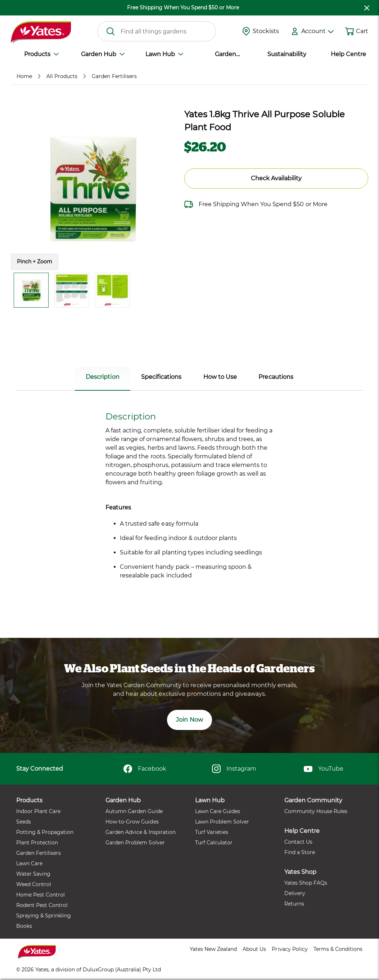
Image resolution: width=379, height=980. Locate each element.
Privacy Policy (290, 949)
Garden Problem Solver (135, 843)
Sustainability (287, 54)
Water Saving (33, 874)
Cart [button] (362, 31)
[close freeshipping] (367, 8)
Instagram (234, 769)
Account (317, 31)
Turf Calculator (214, 843)
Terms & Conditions (338, 949)
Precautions (276, 377)
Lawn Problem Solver (222, 822)
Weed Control (34, 884)
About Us (254, 949)
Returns (294, 904)
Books (24, 926)
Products (41, 54)
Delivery (295, 893)
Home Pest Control (40, 895)
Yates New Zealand (213, 949)
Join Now (189, 720)
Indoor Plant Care (38, 811)
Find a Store (300, 852)
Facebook (145, 769)
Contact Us (298, 842)
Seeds (24, 822)
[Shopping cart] (349, 31)
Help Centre (348, 54)
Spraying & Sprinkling (44, 916)
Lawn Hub (164, 54)
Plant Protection (37, 843)
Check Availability (276, 178)
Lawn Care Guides (218, 811)
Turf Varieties (212, 832)
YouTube (324, 769)
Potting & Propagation (45, 832)
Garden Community (226, 55)
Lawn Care (29, 863)
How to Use (220, 377)
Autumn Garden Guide (134, 811)
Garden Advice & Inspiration (140, 832)
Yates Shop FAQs (306, 883)
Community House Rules (316, 811)
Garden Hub (103, 54)
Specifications (161, 377)
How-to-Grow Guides (132, 822)
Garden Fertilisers (39, 853)
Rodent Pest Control (42, 905)
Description (102, 377)
